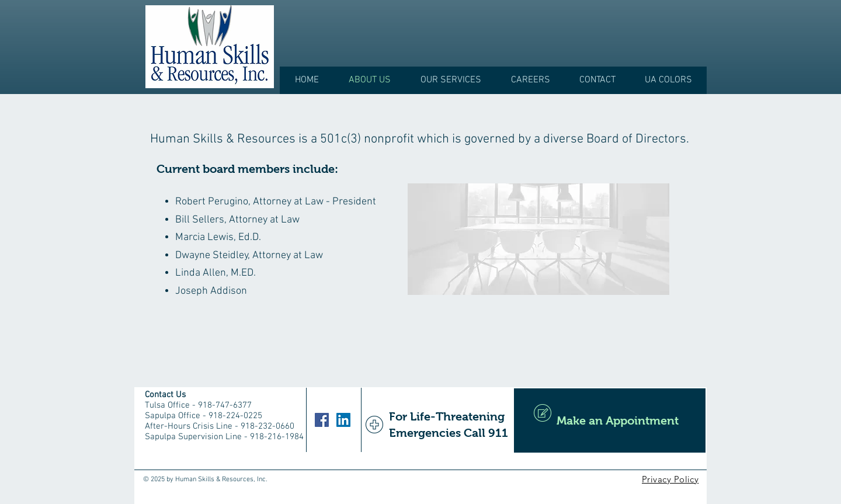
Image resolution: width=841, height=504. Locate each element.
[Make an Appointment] (610, 420)
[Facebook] (322, 420)
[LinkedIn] (343, 420)
